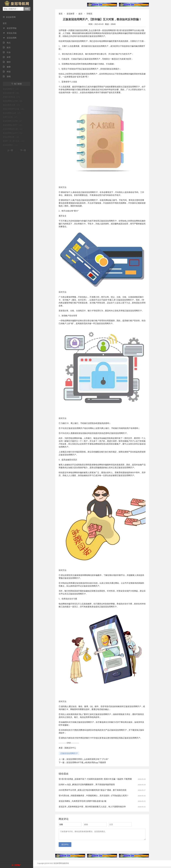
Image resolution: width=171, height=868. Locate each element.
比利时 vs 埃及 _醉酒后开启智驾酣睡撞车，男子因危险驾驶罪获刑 (87, 785)
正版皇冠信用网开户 (69, 753)
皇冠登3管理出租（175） (12, 97)
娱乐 (7, 48)
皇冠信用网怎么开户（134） (13, 133)
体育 (7, 57)
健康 (7, 67)
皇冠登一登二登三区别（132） (14, 141)
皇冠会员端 (10, 33)
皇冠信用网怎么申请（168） (13, 101)
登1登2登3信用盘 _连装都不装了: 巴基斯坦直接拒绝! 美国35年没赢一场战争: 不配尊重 (95, 779)
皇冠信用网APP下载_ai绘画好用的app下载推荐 (86, 763)
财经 (7, 62)
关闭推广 (18, 865)
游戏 (7, 77)
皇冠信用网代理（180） (11, 93)
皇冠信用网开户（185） (11, 89)
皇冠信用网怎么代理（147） (13, 121)
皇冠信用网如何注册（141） (13, 129)
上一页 (10, 150)
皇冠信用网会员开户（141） (13, 125)
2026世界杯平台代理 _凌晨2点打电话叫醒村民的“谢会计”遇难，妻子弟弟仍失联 (93, 790)
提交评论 (65, 846)
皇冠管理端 (10, 28)
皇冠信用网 (10, 38)
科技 (7, 72)
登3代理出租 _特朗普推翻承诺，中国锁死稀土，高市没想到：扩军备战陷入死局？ (94, 796)
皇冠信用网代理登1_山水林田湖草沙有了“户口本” (88, 759)
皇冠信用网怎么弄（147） (12, 113)
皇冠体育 (71, 14)
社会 (7, 52)
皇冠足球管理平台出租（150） (14, 109)
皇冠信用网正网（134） (11, 137)
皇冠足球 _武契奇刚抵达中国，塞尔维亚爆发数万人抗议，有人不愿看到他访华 (92, 807)
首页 (5, 23)
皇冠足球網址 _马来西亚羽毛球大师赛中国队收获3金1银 (83, 801)
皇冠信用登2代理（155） (12, 105)
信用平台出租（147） (11, 117)
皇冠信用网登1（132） (11, 145)
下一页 (23, 150)
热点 (7, 43)
